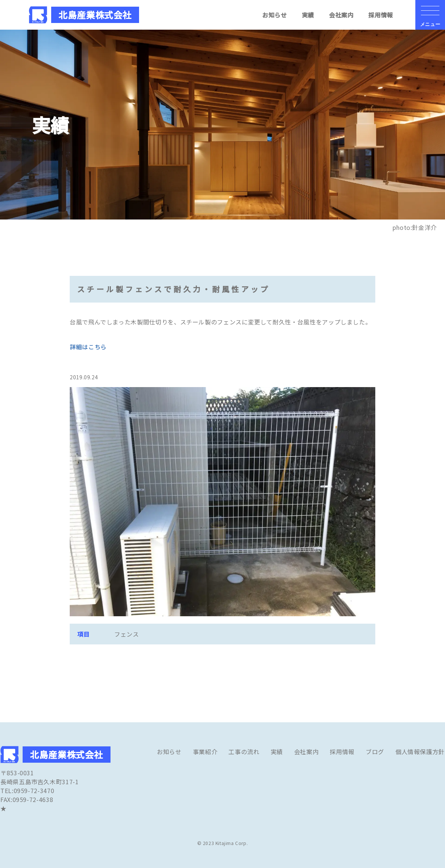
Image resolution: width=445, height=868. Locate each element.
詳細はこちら (88, 347)
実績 (308, 15)
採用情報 (381, 15)
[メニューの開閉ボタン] (430, 15)
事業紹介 (205, 752)
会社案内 (341, 15)
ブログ (375, 752)
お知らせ (275, 15)
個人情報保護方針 (420, 752)
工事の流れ (244, 752)
